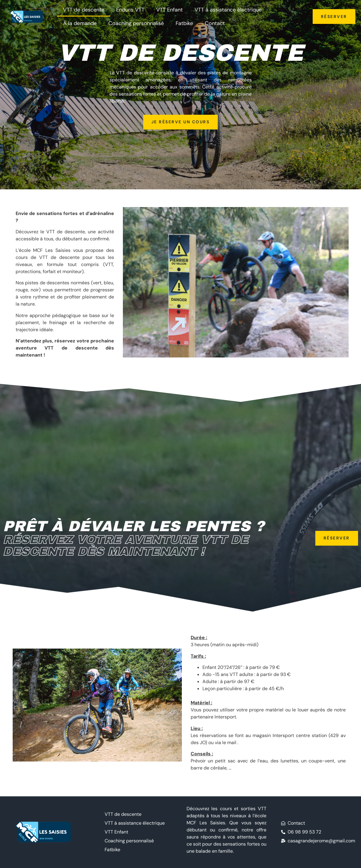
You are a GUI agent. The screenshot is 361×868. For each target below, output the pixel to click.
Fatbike (184, 23)
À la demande (80, 23)
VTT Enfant (169, 10)
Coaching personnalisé (136, 23)
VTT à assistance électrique (228, 10)
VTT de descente (84, 10)
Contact (215, 23)
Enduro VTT (130, 10)
